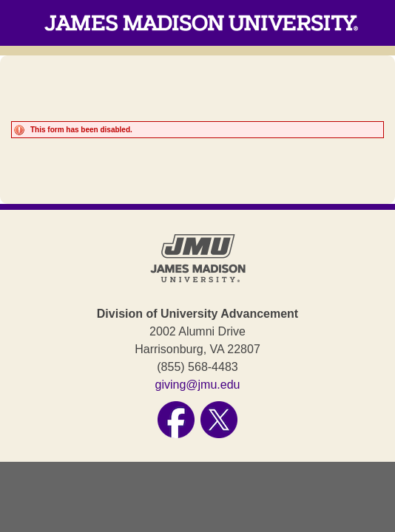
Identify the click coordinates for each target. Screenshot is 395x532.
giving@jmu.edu (198, 385)
